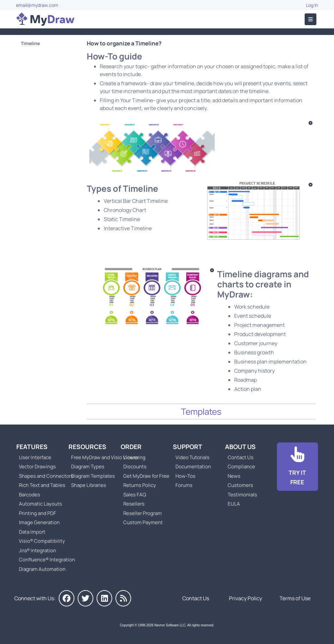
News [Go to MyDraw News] (234, 476)
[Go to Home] (45, 19)
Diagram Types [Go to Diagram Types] (88, 467)
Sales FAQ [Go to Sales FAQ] (135, 495)
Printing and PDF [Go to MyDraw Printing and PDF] (38, 513)
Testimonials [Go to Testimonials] (242, 495)
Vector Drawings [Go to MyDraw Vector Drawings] (37, 467)
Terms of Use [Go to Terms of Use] (295, 598)
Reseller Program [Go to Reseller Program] (143, 513)
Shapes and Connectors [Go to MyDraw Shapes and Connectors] (46, 476)
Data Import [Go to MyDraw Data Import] (32, 532)
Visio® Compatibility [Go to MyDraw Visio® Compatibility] (42, 541)
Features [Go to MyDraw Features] (32, 447)
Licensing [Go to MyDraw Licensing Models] (134, 457)
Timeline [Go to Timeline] (30, 43)
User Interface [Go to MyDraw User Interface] (35, 457)
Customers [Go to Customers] (240, 485)
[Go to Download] (297, 467)
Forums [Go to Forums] (184, 485)
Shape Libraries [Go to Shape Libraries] (89, 485)
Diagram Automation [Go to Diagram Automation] (42, 569)
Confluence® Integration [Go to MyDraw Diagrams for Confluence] (47, 560)
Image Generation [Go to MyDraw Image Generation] (39, 522)
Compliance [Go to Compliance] (241, 467)
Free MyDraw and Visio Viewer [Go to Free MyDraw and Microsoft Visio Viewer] (102, 457)
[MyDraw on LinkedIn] (104, 598)
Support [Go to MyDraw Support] (188, 447)
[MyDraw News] (123, 598)
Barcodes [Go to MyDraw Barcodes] (30, 495)
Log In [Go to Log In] (312, 5)
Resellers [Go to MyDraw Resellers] (134, 504)
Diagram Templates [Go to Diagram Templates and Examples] (93, 476)
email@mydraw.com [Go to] (37, 5)
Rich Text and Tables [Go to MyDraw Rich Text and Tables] (42, 485)
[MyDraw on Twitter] (85, 598)
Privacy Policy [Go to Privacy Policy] (245, 598)
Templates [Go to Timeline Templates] (201, 411)
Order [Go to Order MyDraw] (131, 447)
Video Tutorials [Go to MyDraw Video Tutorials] (192, 457)
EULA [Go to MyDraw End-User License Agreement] (234, 504)
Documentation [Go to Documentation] (193, 467)
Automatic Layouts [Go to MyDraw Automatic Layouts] (40, 504)
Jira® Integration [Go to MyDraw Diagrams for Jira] (38, 550)
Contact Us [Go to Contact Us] (241, 457)
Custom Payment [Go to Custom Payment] (143, 522)
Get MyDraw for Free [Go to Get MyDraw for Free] (146, 476)
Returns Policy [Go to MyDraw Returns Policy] (140, 485)
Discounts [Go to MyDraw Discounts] (135, 467)
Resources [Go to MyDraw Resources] (87, 447)
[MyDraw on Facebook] (67, 598)
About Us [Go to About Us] (240, 447)
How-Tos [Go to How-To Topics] (185, 476)
